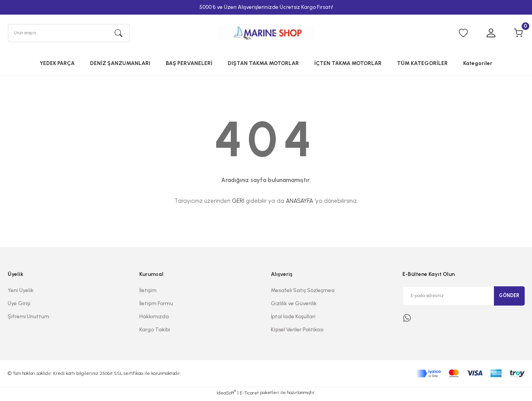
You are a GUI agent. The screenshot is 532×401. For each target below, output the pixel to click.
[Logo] (266, 34)
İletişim (148, 293)
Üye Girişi (19, 306)
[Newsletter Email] (464, 299)
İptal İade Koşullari (293, 319)
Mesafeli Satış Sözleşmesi (303, 293)
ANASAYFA (299, 204)
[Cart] (519, 35)
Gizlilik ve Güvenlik (294, 306)
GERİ (238, 204)
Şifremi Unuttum (28, 319)
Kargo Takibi (155, 332)
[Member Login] (491, 35)
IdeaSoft (226, 395)
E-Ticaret (249, 396)
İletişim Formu (156, 306)
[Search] (69, 34)
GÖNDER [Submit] (509, 298)
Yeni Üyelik (21, 293)
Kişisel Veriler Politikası (297, 332)
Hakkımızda (154, 319)
